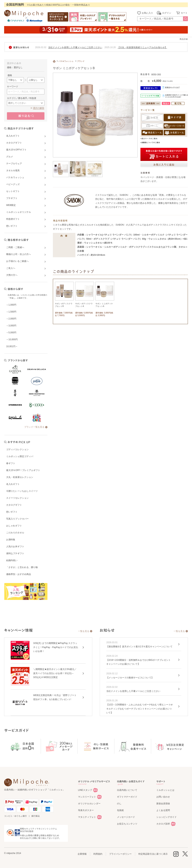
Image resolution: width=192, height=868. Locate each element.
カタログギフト (14, 505)
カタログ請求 (163, 824)
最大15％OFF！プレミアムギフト (23, 470)
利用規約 (98, 854)
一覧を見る (84, 631)
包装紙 (120, 810)
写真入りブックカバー (17, 519)
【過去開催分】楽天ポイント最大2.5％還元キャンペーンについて (139, 647)
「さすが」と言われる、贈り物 (22, 567)
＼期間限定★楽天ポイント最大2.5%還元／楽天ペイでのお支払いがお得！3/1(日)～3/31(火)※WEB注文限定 (55, 673)
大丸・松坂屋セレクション (20, 477)
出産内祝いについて (127, 790)
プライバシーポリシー (120, 854)
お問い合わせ (163, 797)
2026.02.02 (41, 47)
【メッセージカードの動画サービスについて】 (130, 678)
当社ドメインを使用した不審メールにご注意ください (75, 47)
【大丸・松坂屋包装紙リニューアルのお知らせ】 (142, 47)
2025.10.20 (110, 47)
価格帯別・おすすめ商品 (19, 574)
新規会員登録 (163, 804)
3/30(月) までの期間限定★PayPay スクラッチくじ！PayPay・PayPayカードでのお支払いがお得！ (56, 647)
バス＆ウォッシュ (66, 61)
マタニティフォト (87, 817)
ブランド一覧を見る (34, 427)
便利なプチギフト (15, 553)
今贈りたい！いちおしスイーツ (22, 491)
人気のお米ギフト (15, 547)
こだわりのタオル (15, 533)
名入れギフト (13, 484)
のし (119, 804)
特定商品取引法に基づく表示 (153, 854)
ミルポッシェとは (165, 790)
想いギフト (12, 512)
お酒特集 (11, 540)
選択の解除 (39, 108)
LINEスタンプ (85, 790)
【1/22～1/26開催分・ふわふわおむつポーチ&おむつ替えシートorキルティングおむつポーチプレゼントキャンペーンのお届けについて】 (139, 709)
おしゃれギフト (14, 526)
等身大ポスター (86, 810)
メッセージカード (126, 817)
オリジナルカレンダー (89, 804)
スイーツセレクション (17, 498)
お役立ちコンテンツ (127, 824)
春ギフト (11, 463)
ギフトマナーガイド (127, 797)
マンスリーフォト (87, 797)
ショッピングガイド (166, 817)
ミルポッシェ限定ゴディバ (20, 456)
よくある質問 (163, 810)
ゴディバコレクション (17, 449)
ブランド (81, 61)
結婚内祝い (12, 560)
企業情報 (82, 854)
